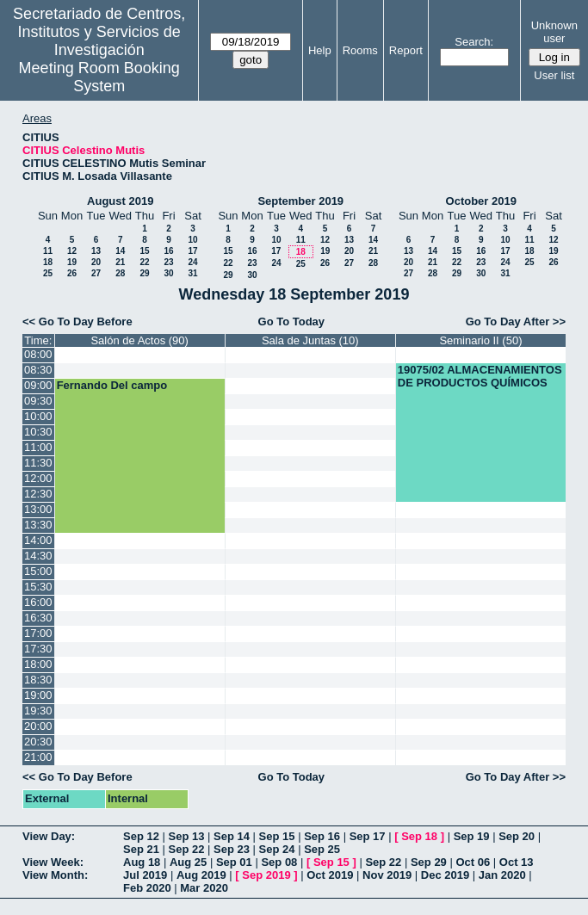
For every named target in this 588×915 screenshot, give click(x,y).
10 (192, 240)
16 (168, 251)
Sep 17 (368, 836)
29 (144, 273)
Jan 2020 (502, 875)
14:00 (38, 540)
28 (120, 273)
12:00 (38, 478)
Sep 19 (472, 836)
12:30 (38, 494)
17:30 (38, 649)
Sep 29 (429, 862)
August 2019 (120, 201)
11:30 (38, 463)
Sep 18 (419, 836)
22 (144, 262)
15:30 (38, 587)
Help (320, 50)
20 (96, 262)
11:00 (38, 447)
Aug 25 (188, 862)
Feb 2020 (147, 888)
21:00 (38, 757)
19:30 (38, 711)
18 (48, 262)
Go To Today (292, 321)
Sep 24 (277, 849)
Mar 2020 (204, 888)
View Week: (53, 862)
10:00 (38, 416)
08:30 (38, 370)
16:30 (38, 618)
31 (192, 273)
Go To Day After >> (516, 321)
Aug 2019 (201, 875)
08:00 (38, 354)
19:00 (38, 695)
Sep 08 (279, 862)
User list (554, 75)
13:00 (38, 509)
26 (72, 273)
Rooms (360, 50)
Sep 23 (232, 849)
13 (96, 251)
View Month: (55, 875)
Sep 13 (187, 836)
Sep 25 (322, 849)
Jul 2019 (145, 875)
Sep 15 (277, 836)
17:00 (38, 633)
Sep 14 (232, 836)
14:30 (38, 556)
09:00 (38, 385)
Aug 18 (142, 862)
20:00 (38, 726)
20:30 (38, 742)
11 (48, 251)
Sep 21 (141, 849)
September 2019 (300, 201)
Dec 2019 (445, 875)
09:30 (38, 401)
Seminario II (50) (480, 340)
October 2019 (481, 201)
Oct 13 (517, 862)
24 (192, 262)
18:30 (38, 680)
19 (72, 262)
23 (168, 262)
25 (48, 273)
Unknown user (554, 32)
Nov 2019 (387, 875)
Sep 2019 (266, 875)
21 (120, 262)
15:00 (38, 571)
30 (168, 273)
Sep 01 (234, 862)
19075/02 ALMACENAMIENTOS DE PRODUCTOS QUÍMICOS (480, 376)
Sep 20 (517, 836)
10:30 (38, 432)
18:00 (38, 664)
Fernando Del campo (112, 385)
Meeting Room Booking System (99, 77)
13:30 (38, 525)
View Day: (49, 836)
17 (192, 251)
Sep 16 (322, 836)
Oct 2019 (330, 875)
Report (406, 50)
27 (96, 273)
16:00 (38, 602)
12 (72, 251)
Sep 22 (187, 849)
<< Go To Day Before (77, 321)
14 (120, 251)
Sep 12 (141, 836)
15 (144, 251)
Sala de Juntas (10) (310, 340)
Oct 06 (473, 862)
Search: (474, 42)
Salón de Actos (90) (139, 340)
